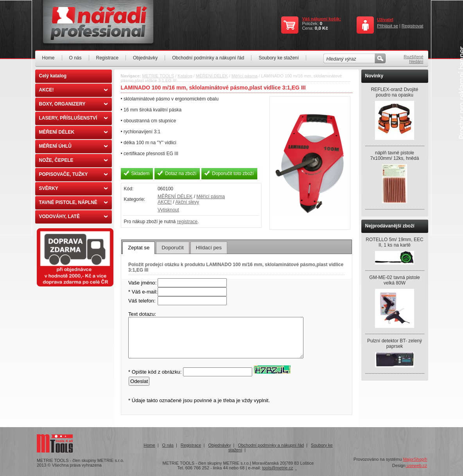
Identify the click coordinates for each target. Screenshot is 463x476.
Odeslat (139, 381)
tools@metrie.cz (277, 468)
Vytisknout (168, 210)
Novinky (374, 76)
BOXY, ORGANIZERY (73, 104)
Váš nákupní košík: (321, 19)
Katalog (185, 76)
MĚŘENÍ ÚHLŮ (73, 146)
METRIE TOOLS (158, 76)
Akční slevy (187, 202)
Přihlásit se (388, 26)
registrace (188, 222)
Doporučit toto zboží (233, 174)
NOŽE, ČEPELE (73, 160)
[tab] (139, 248)
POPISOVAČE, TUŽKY (73, 174)
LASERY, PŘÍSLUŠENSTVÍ (73, 118)
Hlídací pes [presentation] (209, 248)
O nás (75, 58)
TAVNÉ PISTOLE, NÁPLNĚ (73, 202)
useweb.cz (416, 465)
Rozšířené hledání (413, 59)
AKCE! (73, 90)
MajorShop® (415, 459)
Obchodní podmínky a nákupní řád (208, 58)
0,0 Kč (321, 28)
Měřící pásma (245, 76)
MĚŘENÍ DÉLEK (73, 132)
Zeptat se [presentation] (139, 248)
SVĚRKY (73, 188)
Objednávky (145, 58)
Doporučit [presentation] (172, 248)
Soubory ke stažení (279, 58)
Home (48, 58)
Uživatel (385, 20)
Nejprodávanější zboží (390, 226)
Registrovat (413, 26)
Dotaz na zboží (181, 174)
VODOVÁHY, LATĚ (73, 217)
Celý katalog (53, 76)
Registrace (107, 58)
